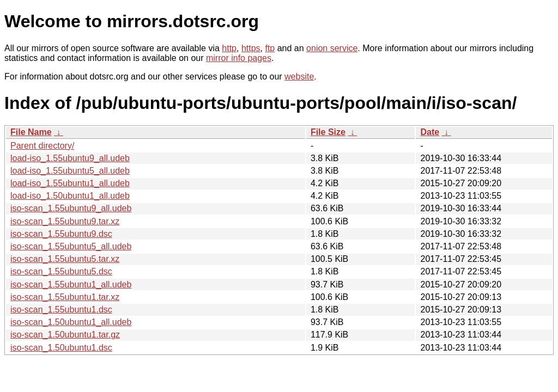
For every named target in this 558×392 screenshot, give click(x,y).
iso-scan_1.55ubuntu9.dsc (61, 234)
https (251, 48)
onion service (332, 48)
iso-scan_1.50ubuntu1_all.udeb (71, 322)
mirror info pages (239, 58)
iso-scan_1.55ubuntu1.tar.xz (65, 297)
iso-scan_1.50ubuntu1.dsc (61, 348)
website (299, 76)
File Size (328, 132)
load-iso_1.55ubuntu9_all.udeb (70, 158)
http (229, 48)
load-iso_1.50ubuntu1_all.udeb (70, 196)
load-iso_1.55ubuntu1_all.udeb (70, 183)
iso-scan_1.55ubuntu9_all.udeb (71, 208)
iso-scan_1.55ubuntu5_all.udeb (71, 246)
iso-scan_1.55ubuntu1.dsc (61, 310)
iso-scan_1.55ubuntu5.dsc (61, 271)
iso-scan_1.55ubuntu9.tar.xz (65, 221)
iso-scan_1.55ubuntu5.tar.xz (65, 259)
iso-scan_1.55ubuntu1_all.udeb (71, 284)
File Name (31, 132)
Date (430, 132)
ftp (270, 48)
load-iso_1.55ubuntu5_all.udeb (70, 171)
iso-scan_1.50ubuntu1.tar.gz (65, 335)
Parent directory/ (42, 146)
